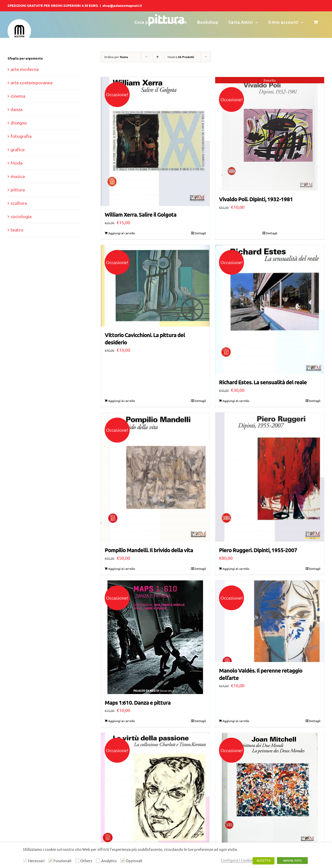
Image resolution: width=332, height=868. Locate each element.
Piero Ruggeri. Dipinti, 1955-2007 (258, 550)
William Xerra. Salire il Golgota (141, 214)
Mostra (181, 57)
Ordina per (116, 57)
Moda (17, 163)
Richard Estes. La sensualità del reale (263, 382)
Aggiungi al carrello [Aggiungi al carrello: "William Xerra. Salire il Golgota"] (122, 233)
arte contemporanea (32, 82)
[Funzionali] (50, 861)
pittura (18, 189)
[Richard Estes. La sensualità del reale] (270, 309)
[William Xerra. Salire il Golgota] (155, 142)
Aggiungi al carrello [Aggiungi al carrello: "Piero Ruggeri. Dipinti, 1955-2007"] (236, 569)
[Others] (77, 861)
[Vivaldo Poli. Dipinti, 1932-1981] (270, 134)
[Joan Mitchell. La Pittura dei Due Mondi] (270, 789)
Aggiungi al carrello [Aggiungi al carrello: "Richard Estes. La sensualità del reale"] (236, 401)
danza (17, 109)
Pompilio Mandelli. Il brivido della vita (149, 550)
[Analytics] (98, 861)
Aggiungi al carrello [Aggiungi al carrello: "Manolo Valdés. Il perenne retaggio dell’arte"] (236, 721)
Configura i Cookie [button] (237, 860)
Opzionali (134, 861)
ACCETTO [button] (264, 861)
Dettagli (200, 233)
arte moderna (25, 69)
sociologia (21, 216)
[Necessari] (25, 861)
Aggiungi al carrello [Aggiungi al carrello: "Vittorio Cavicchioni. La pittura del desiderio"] (122, 401)
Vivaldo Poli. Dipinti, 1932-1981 (256, 199)
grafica (18, 149)
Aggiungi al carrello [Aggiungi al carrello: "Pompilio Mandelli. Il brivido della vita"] (122, 569)
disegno (19, 123)
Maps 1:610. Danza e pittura (138, 703)
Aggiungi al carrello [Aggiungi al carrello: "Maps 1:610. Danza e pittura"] (122, 721)
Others (86, 861)
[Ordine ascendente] (158, 57)
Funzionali (62, 861)
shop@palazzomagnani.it (122, 5)
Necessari (36, 861)
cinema (18, 96)
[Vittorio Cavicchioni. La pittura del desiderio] (155, 286)
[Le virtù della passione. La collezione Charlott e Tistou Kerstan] (155, 797)
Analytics (109, 861)
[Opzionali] (123, 861)
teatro (17, 230)
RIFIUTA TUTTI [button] (292, 861)
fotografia (21, 136)
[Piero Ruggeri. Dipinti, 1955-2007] (270, 477)
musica (18, 176)
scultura (19, 203)
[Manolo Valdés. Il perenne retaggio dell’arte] (270, 621)
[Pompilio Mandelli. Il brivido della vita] (155, 477)
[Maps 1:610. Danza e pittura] (155, 637)
